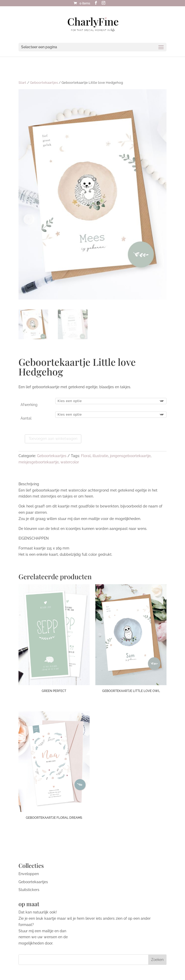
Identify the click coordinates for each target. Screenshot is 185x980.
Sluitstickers (29, 890)
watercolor (70, 462)
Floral (86, 456)
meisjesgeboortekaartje (39, 462)
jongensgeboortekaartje (130, 456)
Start (22, 83)
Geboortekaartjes (44, 83)
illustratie (100, 456)
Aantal (26, 418)
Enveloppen (29, 874)
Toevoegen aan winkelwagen (53, 439)
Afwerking (29, 405)
